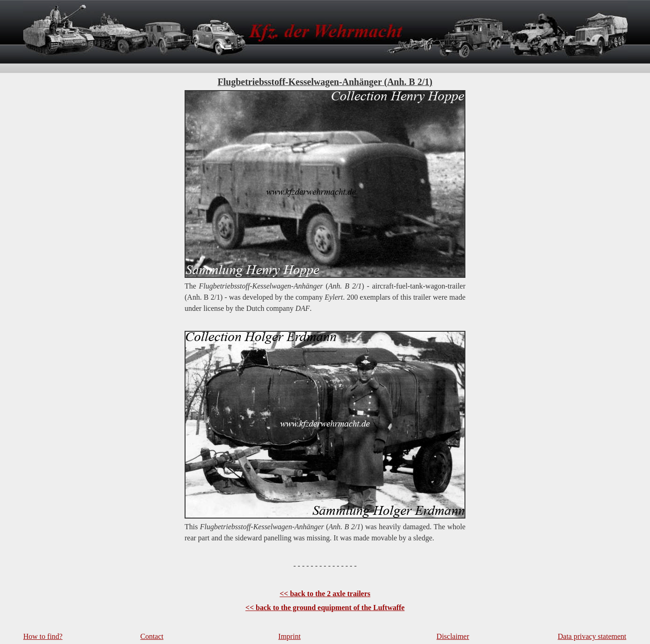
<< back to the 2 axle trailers (325, 594)
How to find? (43, 636)
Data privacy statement (592, 636)
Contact (152, 636)
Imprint (290, 636)
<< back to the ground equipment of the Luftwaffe (325, 608)
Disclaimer (453, 636)
